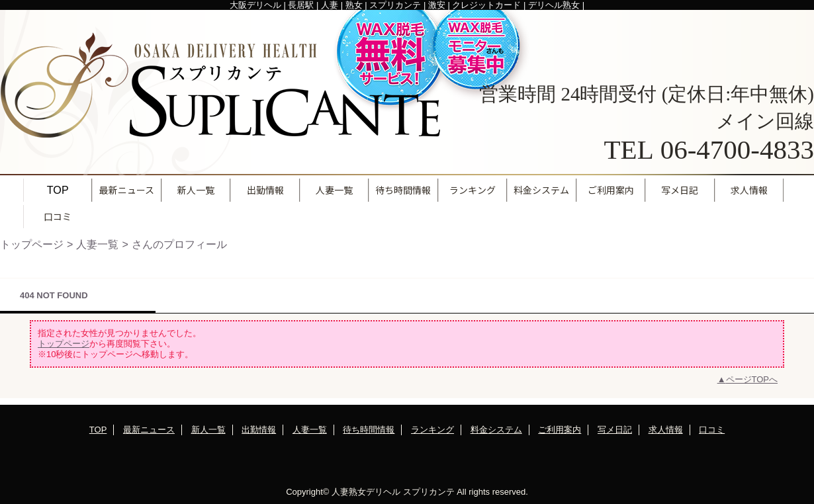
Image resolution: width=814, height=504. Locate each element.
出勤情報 (259, 430)
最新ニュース (149, 430)
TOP (58, 190)
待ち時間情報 (369, 430)
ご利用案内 (560, 430)
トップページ (32, 244)
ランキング (432, 430)
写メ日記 (615, 430)
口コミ (712, 430)
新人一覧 (208, 430)
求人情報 (666, 430)
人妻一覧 (97, 244)
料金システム (496, 430)
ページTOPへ (752, 379)
